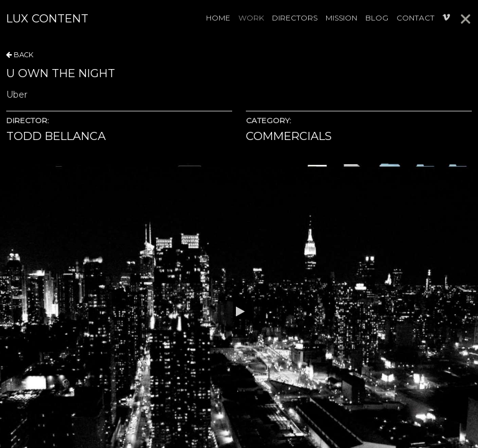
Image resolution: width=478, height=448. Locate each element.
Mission (341, 18)
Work (251, 18)
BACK (20, 55)
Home (218, 18)
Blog (377, 18)
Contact (415, 18)
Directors (295, 18)
